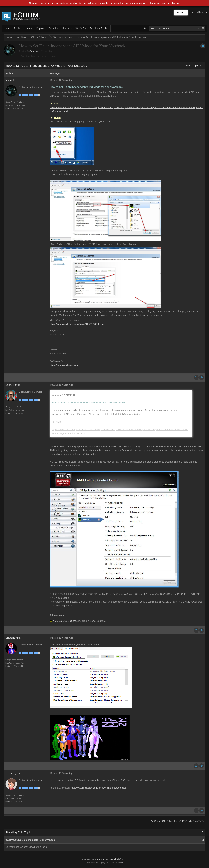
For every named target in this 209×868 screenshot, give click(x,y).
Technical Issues (62, 37)
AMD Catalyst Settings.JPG (67, 621)
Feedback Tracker (99, 28)
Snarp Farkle (13, 385)
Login (193, 12)
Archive (21, 37)
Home (7, 28)
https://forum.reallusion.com (64, 365)
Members (67, 28)
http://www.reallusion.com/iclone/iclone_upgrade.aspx (99, 788)
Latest (29, 28)
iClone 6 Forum (39, 37)
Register (203, 12)
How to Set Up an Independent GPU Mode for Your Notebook (111, 37)
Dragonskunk (13, 638)
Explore (18, 28)
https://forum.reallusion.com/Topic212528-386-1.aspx (77, 324)
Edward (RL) (13, 773)
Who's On (81, 28)
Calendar (53, 28)
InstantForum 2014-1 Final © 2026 (109, 859)
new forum (173, 3)
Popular (40, 28)
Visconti (35, 51)
